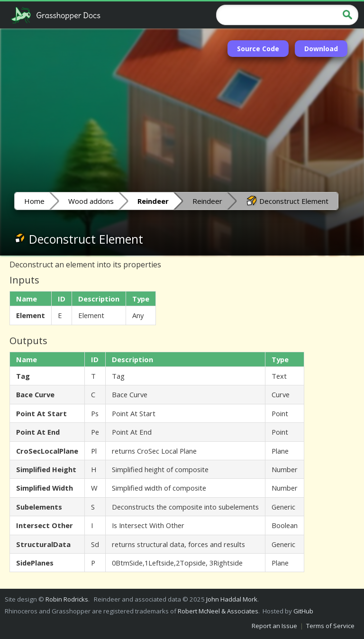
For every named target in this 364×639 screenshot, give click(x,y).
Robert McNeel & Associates (218, 611)
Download (321, 49)
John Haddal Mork (232, 599)
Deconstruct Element (287, 201)
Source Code (258, 49)
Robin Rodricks (67, 599)
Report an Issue (274, 626)
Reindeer (207, 201)
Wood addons (91, 201)
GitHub (303, 611)
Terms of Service (330, 626)
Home (34, 201)
